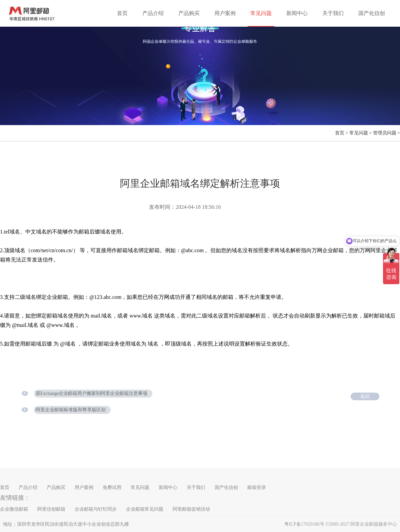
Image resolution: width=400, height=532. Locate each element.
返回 (365, 396)
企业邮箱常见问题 (145, 509)
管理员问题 (385, 133)
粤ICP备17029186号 (304, 524)
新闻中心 (297, 13)
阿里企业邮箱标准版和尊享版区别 (71, 410)
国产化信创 (372, 13)
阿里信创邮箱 (51, 509)
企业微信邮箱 (14, 509)
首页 (122, 13)
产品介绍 (153, 13)
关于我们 (333, 13)
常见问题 (261, 13)
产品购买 (189, 13)
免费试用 (112, 487)
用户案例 (225, 13)
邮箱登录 (257, 487)
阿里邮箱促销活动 (191, 509)
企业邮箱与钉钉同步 (96, 509)
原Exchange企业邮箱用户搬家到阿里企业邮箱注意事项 (91, 393)
